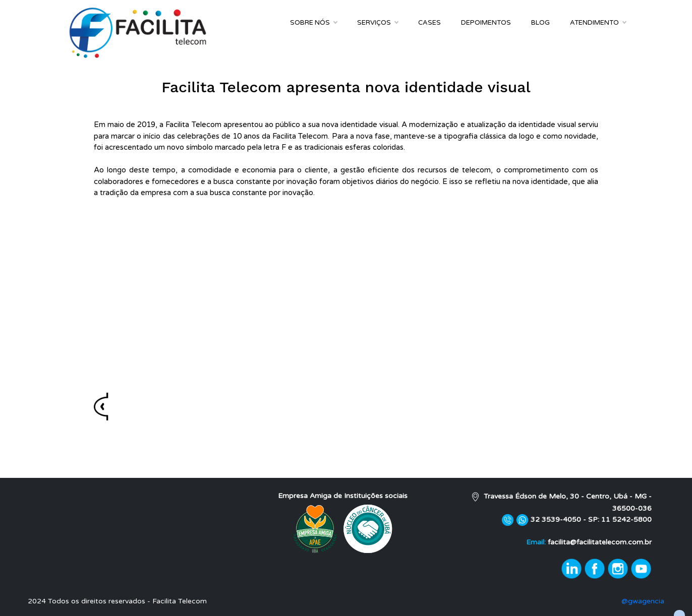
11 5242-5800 (626, 519)
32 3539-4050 (557, 519)
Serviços (378, 23)
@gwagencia (643, 601)
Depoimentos (486, 23)
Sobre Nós (313, 23)
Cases (429, 23)
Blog (540, 23)
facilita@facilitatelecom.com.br (600, 542)
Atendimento (598, 23)
